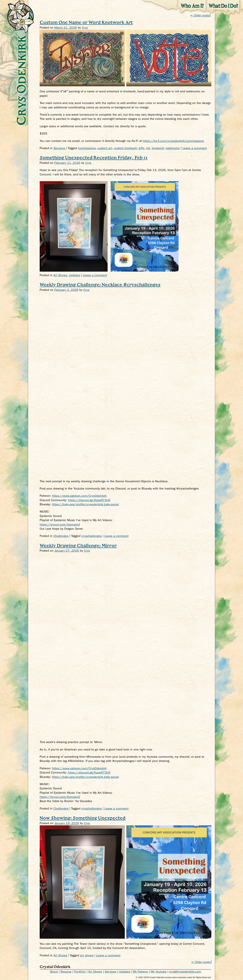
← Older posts (201, 962)
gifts (142, 148)
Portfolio (80, 972)
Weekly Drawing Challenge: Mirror (78, 545)
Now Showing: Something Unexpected (83, 818)
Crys (85, 28)
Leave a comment (195, 148)
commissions (87, 148)
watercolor (173, 148)
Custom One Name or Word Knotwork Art (86, 22)
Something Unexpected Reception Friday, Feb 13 (94, 157)
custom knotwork (125, 148)
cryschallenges (92, 536)
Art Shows (60, 275)
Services (59, 148)
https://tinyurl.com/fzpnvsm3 (60, 524)
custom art (105, 148)
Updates (74, 275)
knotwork (158, 148)
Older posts (200, 15)
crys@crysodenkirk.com (185, 972)
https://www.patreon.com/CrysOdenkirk (79, 496)
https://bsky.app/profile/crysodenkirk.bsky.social (85, 504)
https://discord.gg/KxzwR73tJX (89, 500)
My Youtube (159, 972)
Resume (66, 972)
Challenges (61, 536)
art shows (87, 955)
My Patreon (141, 972)
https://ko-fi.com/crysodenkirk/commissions (173, 141)
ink (148, 148)
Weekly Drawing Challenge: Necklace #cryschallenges (100, 284)
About (54, 972)
